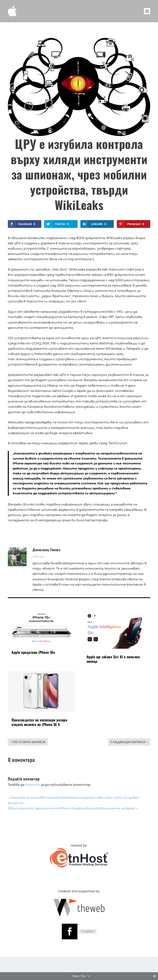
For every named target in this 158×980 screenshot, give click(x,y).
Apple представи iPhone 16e (33, 652)
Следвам (88, 931)
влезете (32, 785)
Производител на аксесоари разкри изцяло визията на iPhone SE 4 (39, 722)
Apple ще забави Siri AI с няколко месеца (113, 659)
